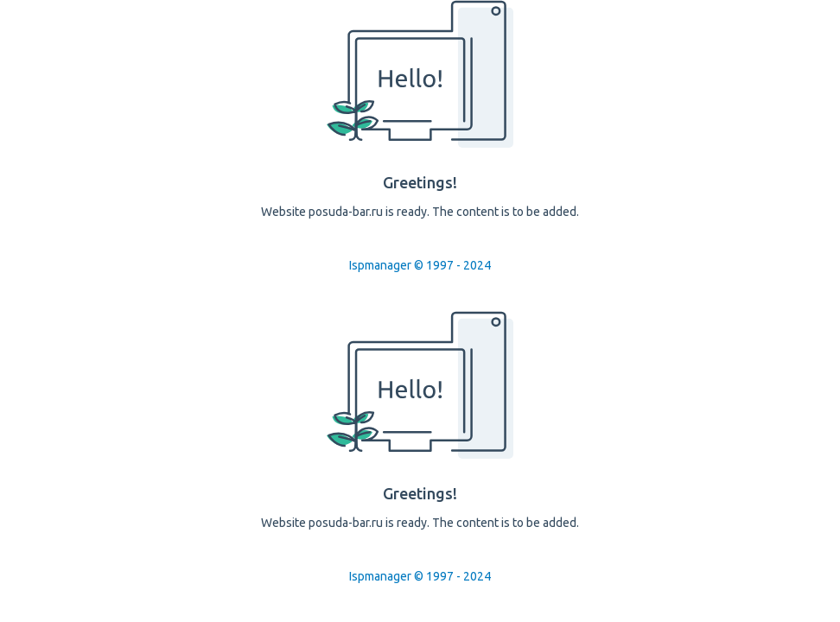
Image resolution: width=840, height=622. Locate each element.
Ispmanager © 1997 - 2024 (420, 265)
